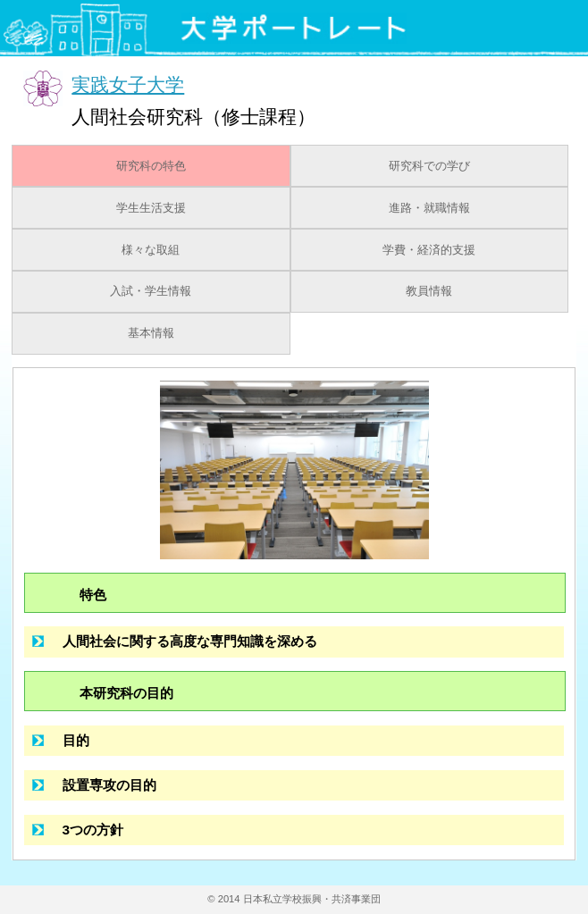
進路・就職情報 (429, 208)
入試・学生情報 (151, 291)
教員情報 (429, 291)
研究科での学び (429, 166)
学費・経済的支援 (429, 250)
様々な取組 (151, 250)
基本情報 (151, 333)
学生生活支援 (151, 208)
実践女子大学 (128, 84)
